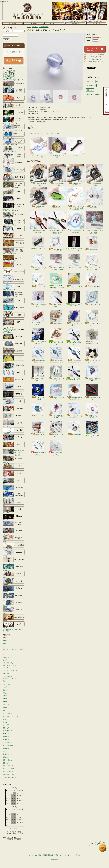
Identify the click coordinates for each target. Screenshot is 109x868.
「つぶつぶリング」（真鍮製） (38, 392)
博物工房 (14, 517)
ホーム (12, 23)
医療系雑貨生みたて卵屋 (14, 294)
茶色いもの (6, 748)
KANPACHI (14, 344)
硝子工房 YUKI (14, 330)
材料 (4, 710)
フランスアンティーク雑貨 (11, 716)
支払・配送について (34, 23)
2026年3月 (6, 641)
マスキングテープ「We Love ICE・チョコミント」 (56, 281)
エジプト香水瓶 (14, 244)
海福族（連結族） (38, 428)
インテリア (6, 725)
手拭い (5, 681)
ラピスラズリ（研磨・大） (74, 318)
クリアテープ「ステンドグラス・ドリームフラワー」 (39, 147)
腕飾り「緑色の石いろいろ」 (38, 447)
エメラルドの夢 (38, 280)
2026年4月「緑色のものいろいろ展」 (14, 75)
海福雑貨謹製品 (14, 84)
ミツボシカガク (14, 567)
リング (5, 660)
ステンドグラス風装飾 (14, 222)
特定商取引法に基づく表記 (96, 61)
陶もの (5, 702)
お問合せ (76, 23)
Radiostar (14, 596)
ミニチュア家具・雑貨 (14, 251)
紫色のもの (6, 740)
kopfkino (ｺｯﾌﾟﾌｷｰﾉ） (14, 395)
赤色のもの (6, 728)
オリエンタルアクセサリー (14, 149)
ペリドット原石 (74, 261)
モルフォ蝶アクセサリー (14, 142)
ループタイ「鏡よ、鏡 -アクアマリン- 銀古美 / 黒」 (74, 337)
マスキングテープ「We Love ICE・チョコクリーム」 (56, 337)
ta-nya (14, 445)
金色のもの (6, 757)
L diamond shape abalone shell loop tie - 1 (74, 355)
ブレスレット (7, 657)
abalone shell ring (38, 410)
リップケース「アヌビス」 (38, 317)
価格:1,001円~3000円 (93, 94)
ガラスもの (6, 705)
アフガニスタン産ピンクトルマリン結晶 (56, 262)
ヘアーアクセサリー (9, 663)
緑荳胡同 (14, 603)
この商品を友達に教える (96, 57)
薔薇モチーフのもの (9, 775)
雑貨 (14, 192)
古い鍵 (76, 146)
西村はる (14, 539)
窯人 (14, 323)
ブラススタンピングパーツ (14, 258)
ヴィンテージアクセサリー (14, 120)
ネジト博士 (14, 510)
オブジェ (5, 690)
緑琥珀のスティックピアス (38, 373)
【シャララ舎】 (14, 423)
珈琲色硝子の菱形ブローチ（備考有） (74, 392)
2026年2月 (6, 644)
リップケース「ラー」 (38, 243)
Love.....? (14, 610)
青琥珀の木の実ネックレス (38, 299)
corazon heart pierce (92, 280)
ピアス (5, 647)
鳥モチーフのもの (8, 766)
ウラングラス (14, 113)
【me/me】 (14, 582)
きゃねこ (14, 359)
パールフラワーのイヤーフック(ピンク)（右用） (76, 198)
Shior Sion (14, 409)
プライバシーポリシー (67, 855)
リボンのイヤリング (76, 221)
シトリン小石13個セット (74, 281)
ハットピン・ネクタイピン (11, 671)
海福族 (5, 719)
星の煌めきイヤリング (56, 373)
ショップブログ (55, 23)
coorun (14, 373)
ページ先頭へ (103, 849)
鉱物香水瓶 (14, 163)
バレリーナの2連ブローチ (56, 429)
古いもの (14, 106)
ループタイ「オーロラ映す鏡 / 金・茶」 (57, 222)
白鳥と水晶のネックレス (56, 447)
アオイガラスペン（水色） (56, 299)
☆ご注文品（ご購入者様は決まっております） (14, 630)
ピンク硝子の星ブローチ (56, 410)
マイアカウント (13, 28)
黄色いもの (6, 734)
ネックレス (6, 654)
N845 (14, 316)
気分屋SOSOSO (14, 352)
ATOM (17, 839)
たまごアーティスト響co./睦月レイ (14, 452)
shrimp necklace (74, 428)
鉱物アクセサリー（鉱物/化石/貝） (14, 127)
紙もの (5, 696)
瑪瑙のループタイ (39, 221)
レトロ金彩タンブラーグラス (38, 336)
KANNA (14, 337)
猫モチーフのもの (8, 772)
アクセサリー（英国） (14, 156)
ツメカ (14, 474)
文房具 (14, 199)
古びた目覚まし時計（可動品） (57, 147)
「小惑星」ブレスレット (92, 318)
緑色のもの (6, 737)
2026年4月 (6, 638)
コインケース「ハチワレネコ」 (92, 355)
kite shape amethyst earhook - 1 (38, 262)
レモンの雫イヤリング (92, 299)
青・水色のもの (7, 731)
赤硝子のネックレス (92, 392)
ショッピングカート (97, 23)
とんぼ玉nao (14, 488)
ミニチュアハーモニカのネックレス (74, 410)
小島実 (14, 388)
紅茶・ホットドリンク (14, 99)
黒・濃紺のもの (7, 754)
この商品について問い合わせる (96, 55)
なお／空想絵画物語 (14, 495)
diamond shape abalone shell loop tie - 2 (56, 355)
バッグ (5, 687)
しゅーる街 (14, 431)
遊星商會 (14, 589)
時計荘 (14, 481)
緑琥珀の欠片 (57, 197)
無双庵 (14, 574)
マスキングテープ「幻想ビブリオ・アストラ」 (92, 429)
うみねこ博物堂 (14, 308)
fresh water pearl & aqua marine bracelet (56, 244)
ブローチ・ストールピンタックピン (10, 667)
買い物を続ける (96, 59)
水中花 (14, 265)
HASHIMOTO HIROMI (14, 524)
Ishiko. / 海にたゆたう (14, 287)
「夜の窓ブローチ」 (39, 174)
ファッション (7, 684)
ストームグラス (14, 237)
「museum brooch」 (57, 174)
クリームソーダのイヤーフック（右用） (92, 262)
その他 (5, 722)
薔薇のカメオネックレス (92, 410)
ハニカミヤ (14, 531)
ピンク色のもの (7, 742)
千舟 (14, 467)
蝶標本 (14, 229)
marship (14, 553)
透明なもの (6, 763)
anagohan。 (14, 280)
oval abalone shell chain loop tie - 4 (38, 355)
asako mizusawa (14, 272)
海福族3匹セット (92, 243)
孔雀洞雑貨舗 (14, 366)
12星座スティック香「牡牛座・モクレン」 (74, 243)
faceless (14, 618)
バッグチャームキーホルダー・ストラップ (11, 677)
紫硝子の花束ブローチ (92, 373)
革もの (5, 708)
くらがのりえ (14, 380)
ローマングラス (14, 171)
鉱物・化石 (14, 178)
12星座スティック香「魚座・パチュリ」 (74, 299)
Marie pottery (14, 560)
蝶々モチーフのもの (9, 769)
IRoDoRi (14, 301)
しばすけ (14, 416)
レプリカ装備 (14, 215)
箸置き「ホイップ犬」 (56, 392)
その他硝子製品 (44, 27)
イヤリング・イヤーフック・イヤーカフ (13, 650)
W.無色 (14, 625)
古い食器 (14, 91)
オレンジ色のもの (8, 745)
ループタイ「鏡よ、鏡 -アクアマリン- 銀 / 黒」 (74, 373)
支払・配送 (38, 855)
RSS (10, 839)
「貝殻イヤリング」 (94, 197)
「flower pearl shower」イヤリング (92, 336)
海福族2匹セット (56, 317)
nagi (14, 503)
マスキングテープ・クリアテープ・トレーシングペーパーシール (14, 207)
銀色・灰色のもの (8, 760)
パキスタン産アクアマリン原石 (94, 222)
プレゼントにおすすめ (9, 778)
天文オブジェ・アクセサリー (14, 185)
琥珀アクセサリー (14, 135)
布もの (5, 699)
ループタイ (6, 674)
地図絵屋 (14, 459)
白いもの (5, 751)
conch (14, 402)
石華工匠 (14, 438)
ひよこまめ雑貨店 (14, 546)
